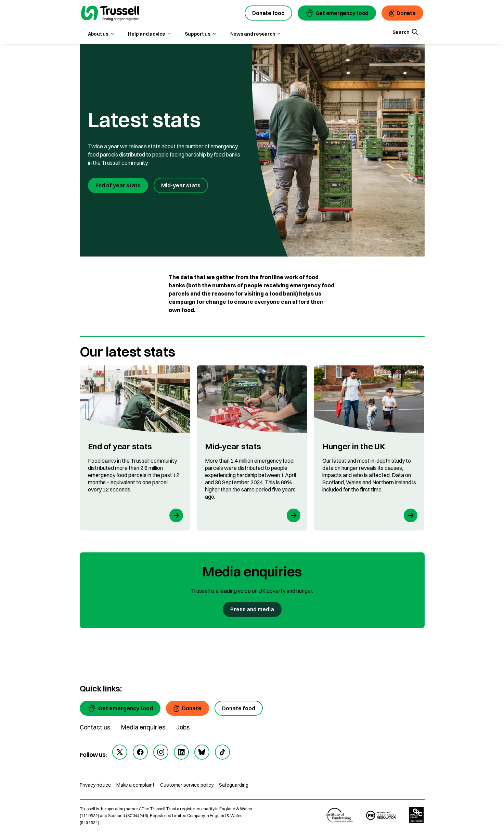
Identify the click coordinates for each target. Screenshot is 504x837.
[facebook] (140, 752)
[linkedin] (181, 752)
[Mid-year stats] (252, 448)
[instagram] (161, 752)
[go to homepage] (110, 14)
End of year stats (118, 185)
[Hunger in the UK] (369, 448)
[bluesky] (202, 752)
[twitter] (120, 752)
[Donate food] (239, 708)
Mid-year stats (181, 185)
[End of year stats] (135, 448)
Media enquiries (143, 727)
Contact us (95, 727)
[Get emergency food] (120, 708)
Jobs (183, 727)
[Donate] (188, 708)
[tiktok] (222, 752)
